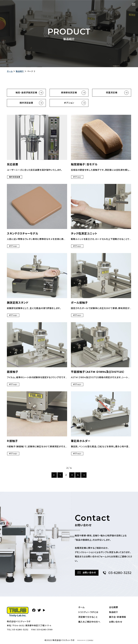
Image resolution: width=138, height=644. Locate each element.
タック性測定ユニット (84, 234)
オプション (69, 103)
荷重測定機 (112, 93)
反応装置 (13, 164)
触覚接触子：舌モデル (84, 164)
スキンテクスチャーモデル (23, 234)
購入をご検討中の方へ (89, 622)
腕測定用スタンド (18, 303)
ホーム (10, 71)
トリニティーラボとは (88, 612)
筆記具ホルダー (81, 441)
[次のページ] (84, 475)
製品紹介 (20, 71)
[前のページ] (54, 475)
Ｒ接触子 (12, 441)
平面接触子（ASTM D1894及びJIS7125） (98, 372)
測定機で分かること (88, 617)
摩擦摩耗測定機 (69, 93)
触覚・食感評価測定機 (26, 93)
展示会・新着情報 (118, 617)
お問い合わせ (116, 622)
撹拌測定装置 (26, 103)
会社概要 (114, 607)
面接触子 (13, 372)
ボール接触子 (79, 303)
